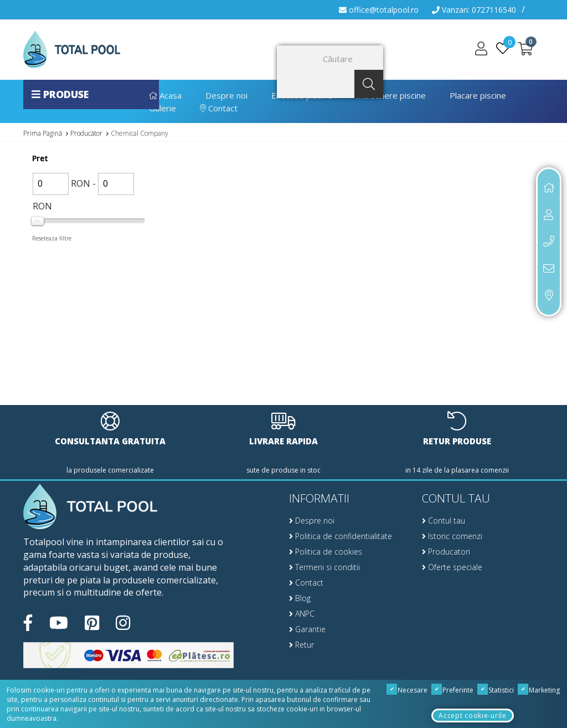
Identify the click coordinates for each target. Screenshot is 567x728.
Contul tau (444, 521)
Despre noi (226, 95)
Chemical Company (140, 133)
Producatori (446, 552)
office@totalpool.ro (379, 10)
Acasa (165, 95)
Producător (86, 133)
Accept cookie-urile (472, 716)
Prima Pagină (43, 133)
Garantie (307, 629)
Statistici (496, 690)
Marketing (539, 690)
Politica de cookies (326, 552)
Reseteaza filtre (52, 238)
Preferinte (453, 690)
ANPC (302, 614)
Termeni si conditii (324, 567)
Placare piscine (478, 95)
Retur (301, 645)
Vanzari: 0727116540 (474, 10)
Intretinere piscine (391, 95)
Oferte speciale (452, 567)
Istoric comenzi (452, 536)
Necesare (407, 690)
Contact (219, 108)
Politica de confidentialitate (341, 536)
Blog (300, 598)
